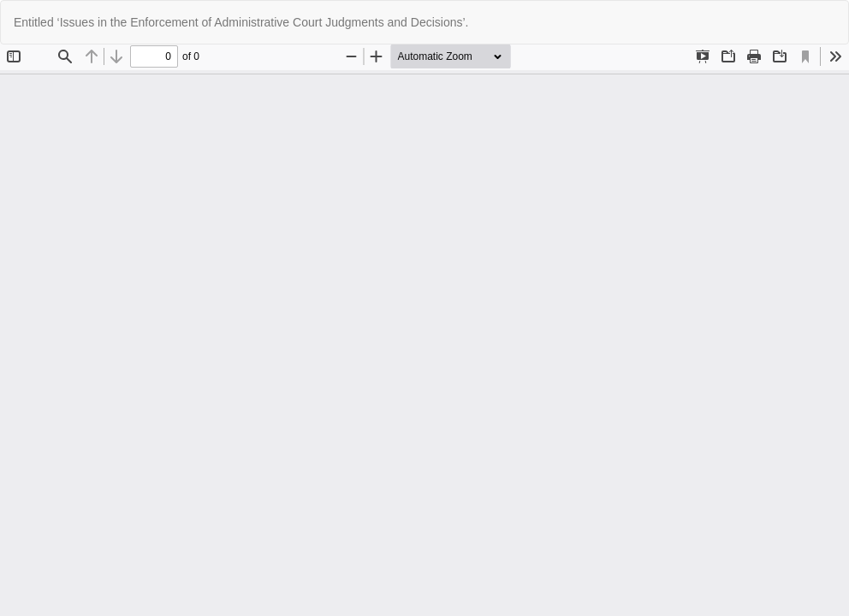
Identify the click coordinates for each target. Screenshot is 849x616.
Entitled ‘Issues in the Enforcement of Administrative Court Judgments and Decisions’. (241, 22)
